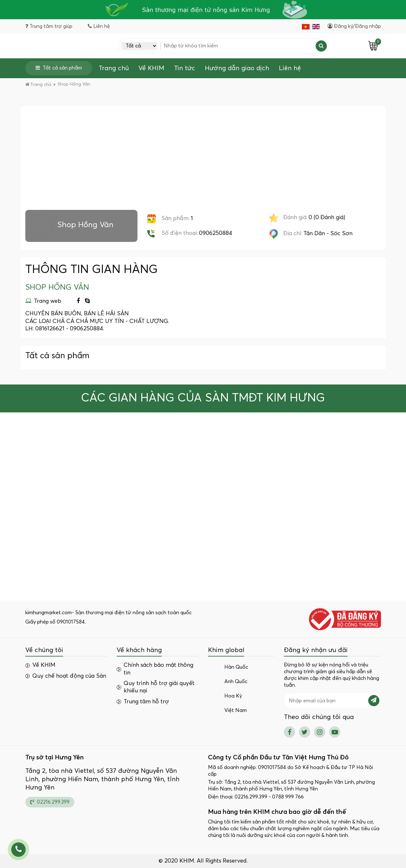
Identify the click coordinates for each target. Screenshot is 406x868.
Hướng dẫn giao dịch (237, 68)
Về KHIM (151, 68)
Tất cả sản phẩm (59, 68)
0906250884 (216, 233)
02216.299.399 (50, 802)
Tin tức (185, 68)
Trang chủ (114, 68)
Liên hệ (290, 68)
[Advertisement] (203, 162)
